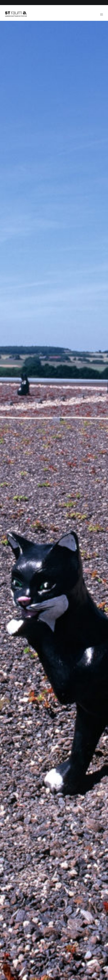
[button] (102, 13)
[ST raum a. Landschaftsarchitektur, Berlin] (16, 14)
